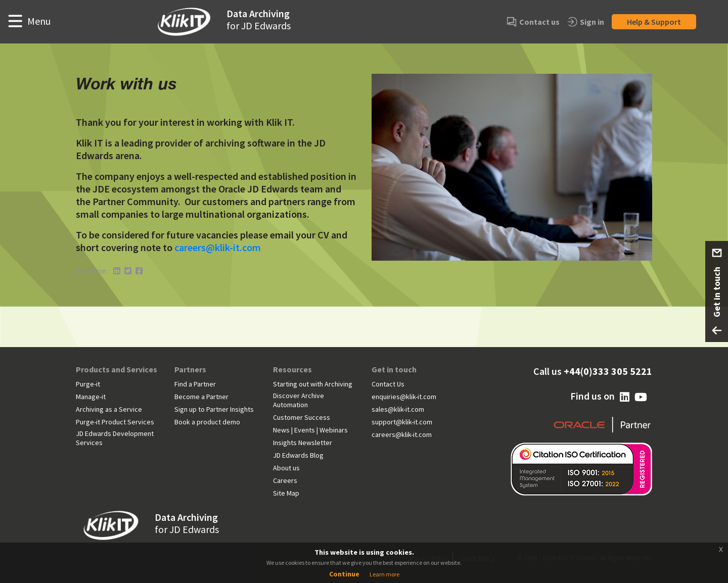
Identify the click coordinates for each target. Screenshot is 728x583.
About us (286, 468)
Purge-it (88, 384)
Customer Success (302, 417)
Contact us (533, 22)
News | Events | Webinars (310, 430)
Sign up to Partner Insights (214, 409)
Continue (344, 574)
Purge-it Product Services (115, 422)
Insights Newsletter (303, 443)
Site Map (286, 493)
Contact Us (388, 384)
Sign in (586, 22)
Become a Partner (201, 397)
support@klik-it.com (402, 422)
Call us (593, 371)
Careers (285, 480)
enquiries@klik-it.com (404, 397)
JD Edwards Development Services (115, 438)
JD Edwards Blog (298, 455)
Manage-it (91, 397)
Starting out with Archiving (313, 384)
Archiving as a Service (109, 409)
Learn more (384, 574)
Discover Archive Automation (299, 400)
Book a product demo (207, 422)
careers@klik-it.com (218, 247)
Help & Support (654, 22)
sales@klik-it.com (398, 409)
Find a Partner (195, 384)
